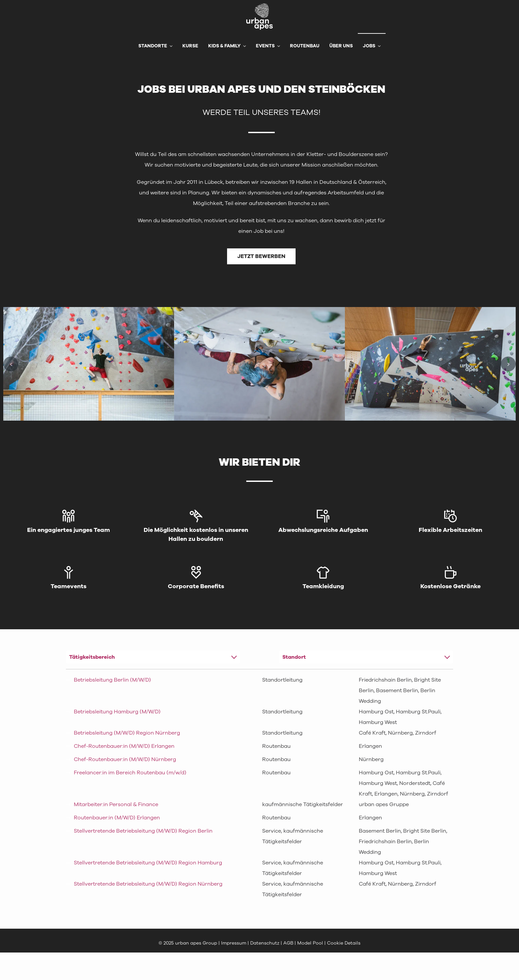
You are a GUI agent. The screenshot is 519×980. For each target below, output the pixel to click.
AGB (288, 943)
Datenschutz (265, 943)
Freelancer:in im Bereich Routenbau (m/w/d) (130, 773)
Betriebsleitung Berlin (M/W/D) (112, 680)
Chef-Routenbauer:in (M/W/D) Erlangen (124, 746)
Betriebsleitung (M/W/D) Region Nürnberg (127, 733)
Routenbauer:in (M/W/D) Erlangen (117, 818)
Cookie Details (344, 943)
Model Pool (310, 943)
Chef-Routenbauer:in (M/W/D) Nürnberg (125, 759)
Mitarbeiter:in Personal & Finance (116, 804)
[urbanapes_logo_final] (259, 6)
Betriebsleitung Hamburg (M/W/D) (117, 712)
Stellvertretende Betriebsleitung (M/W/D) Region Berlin (143, 831)
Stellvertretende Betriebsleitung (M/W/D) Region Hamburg (148, 863)
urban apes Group (196, 943)
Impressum (234, 943)
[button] (11, 364)
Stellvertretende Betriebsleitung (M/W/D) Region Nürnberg (148, 884)
